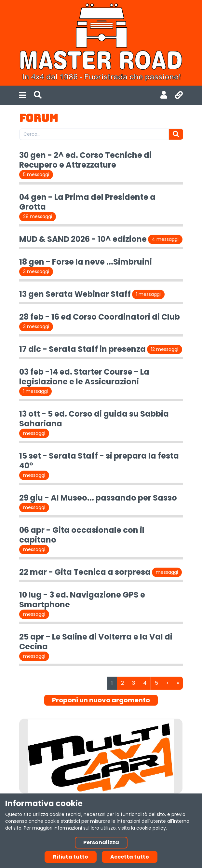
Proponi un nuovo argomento (101, 700)
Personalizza (101, 842)
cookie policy (151, 828)
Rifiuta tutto (71, 857)
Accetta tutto (130, 857)
